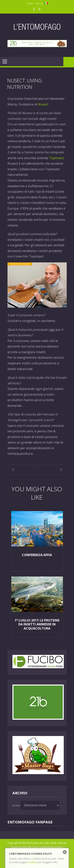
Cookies (33, 862)
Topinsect (56, 158)
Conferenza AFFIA (37, 555)
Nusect (43, 104)
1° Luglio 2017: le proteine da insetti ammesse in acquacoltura (37, 624)
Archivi (16, 805)
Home (30, 3)
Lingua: (41, 3)
